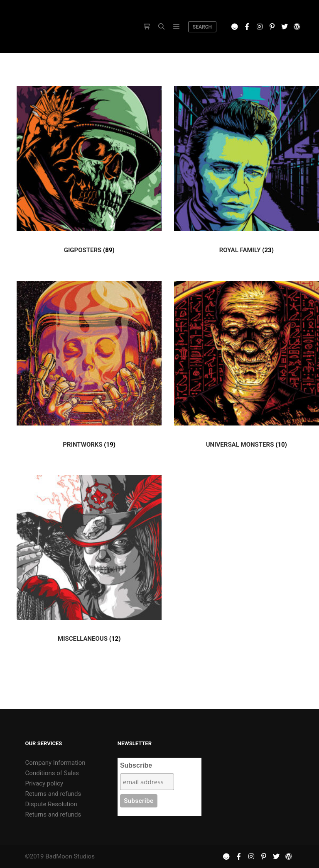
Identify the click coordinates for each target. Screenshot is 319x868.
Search (202, 27)
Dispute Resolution (51, 804)
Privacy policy (44, 783)
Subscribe (136, 765)
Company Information (55, 763)
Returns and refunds (53, 794)
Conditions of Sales (52, 773)
